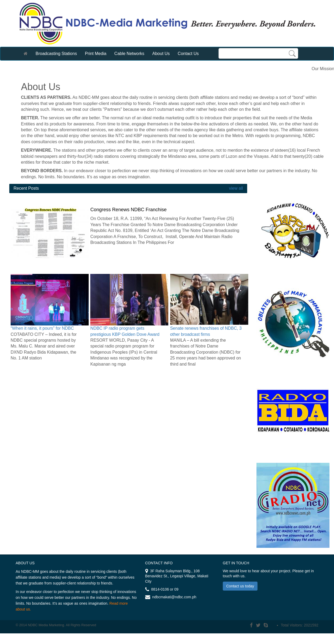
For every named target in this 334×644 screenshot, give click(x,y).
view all (235, 188)
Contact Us (188, 54)
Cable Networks (129, 54)
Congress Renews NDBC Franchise (128, 210)
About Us (161, 54)
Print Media (96, 54)
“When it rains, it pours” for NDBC (42, 328)
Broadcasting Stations (56, 54)
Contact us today (240, 586)
